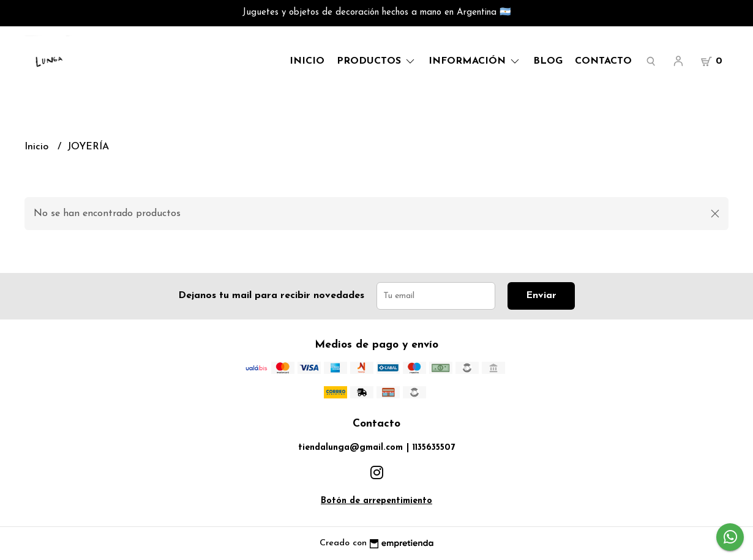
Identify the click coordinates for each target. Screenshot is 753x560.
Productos (376, 61)
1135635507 (434, 448)
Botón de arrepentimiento (376, 501)
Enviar (541, 296)
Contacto (603, 61)
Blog (548, 61)
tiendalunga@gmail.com (350, 448)
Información (475, 61)
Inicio (307, 61)
